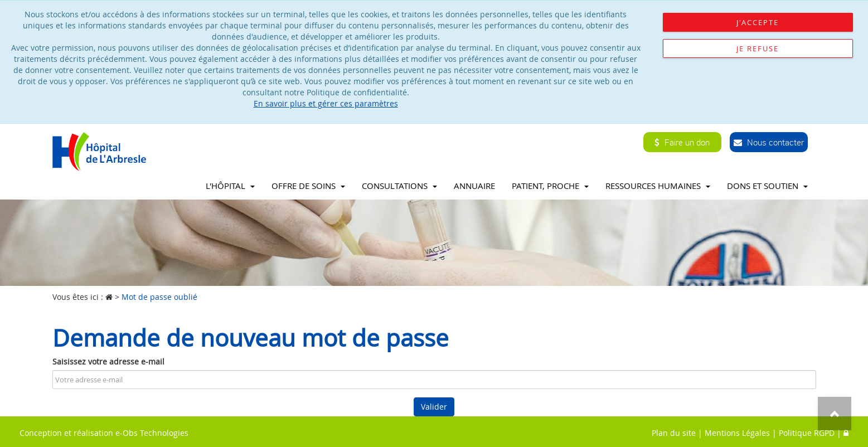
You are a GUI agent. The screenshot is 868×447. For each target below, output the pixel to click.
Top (835, 414)
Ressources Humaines (658, 186)
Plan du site (674, 433)
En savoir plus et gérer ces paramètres (326, 103)
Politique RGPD (807, 433)
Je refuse (758, 48)
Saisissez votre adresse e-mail (108, 361)
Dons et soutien (767, 186)
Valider (434, 407)
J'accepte (758, 22)
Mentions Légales (737, 433)
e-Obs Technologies (152, 433)
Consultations (399, 186)
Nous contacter (769, 142)
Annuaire (474, 186)
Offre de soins (308, 186)
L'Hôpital (230, 186)
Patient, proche (550, 186)
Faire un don (682, 142)
